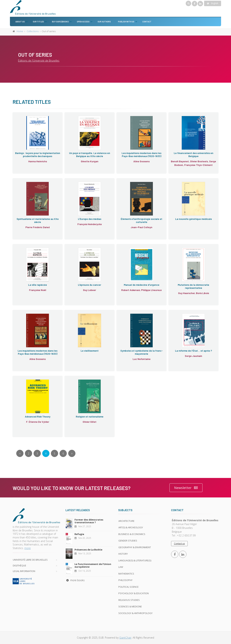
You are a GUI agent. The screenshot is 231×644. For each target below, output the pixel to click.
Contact (147, 22)
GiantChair (125, 638)
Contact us (179, 544)
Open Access (83, 22)
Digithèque (19, 565)
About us (20, 22)
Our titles (38, 22)
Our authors (104, 22)
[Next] (72, 453)
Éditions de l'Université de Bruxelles (39, 61)
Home (20, 31)
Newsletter (186, 488)
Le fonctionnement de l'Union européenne (93, 565)
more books (75, 580)
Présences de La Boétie (88, 550)
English (213, 3)
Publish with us (126, 22)
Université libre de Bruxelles (30, 560)
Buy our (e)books (60, 22)
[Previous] (20, 453)
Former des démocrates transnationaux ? (89, 521)
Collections (33, 31)
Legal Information (24, 571)
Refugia (79, 534)
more (28, 548)
